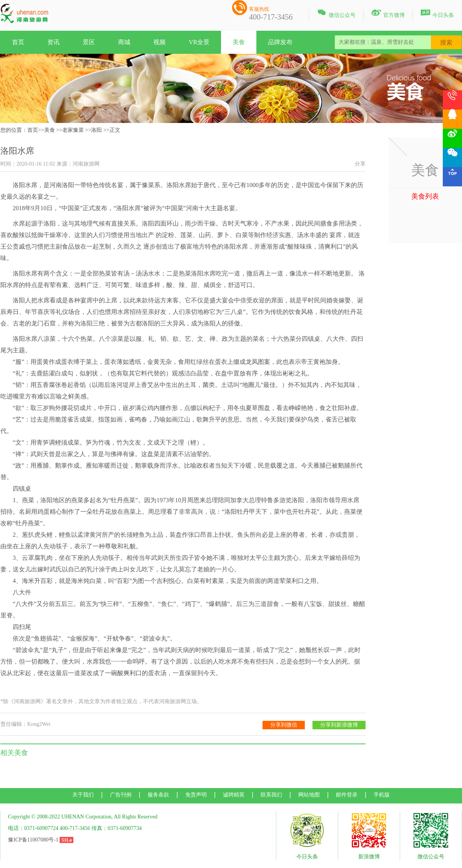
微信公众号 (336, 14)
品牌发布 (280, 42)
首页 (18, 42)
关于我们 (83, 795)
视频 (160, 42)
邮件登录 (347, 795)
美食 (239, 42)
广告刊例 (121, 795)
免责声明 (196, 795)
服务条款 (158, 795)
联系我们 (271, 795)
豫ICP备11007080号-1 (33, 840)
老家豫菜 (73, 130)
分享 (360, 164)
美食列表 (425, 196)
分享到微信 (284, 725)
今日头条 (437, 14)
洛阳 (96, 130)
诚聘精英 (234, 795)
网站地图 (309, 795)
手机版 (382, 795)
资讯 (53, 42)
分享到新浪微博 (339, 725)
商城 (124, 42)
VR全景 (199, 42)
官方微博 (388, 14)
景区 (89, 42)
